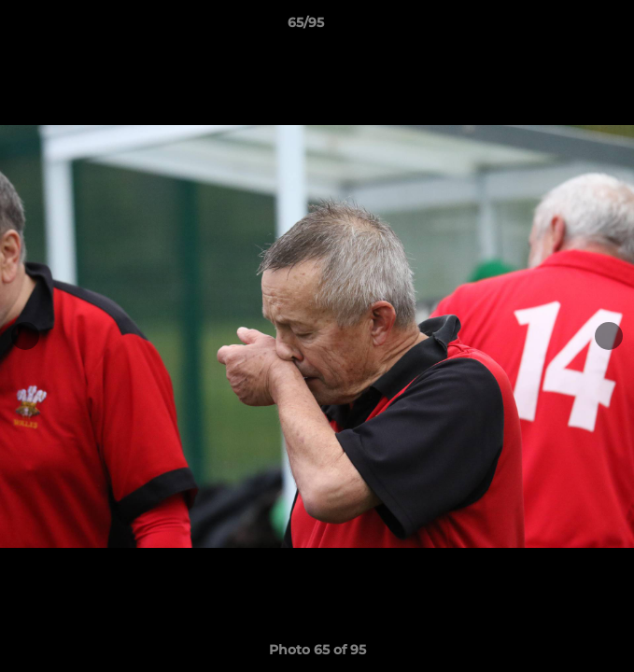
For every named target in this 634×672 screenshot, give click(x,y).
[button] (567, 27)
